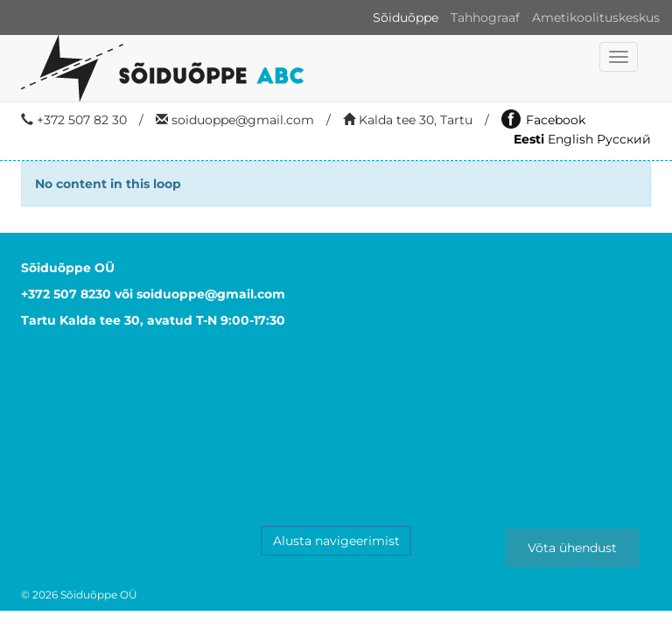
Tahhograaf (485, 17)
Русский (624, 139)
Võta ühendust (572, 548)
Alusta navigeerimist (336, 541)
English (570, 139)
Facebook (543, 120)
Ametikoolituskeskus (596, 17)
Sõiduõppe (406, 17)
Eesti (529, 139)
